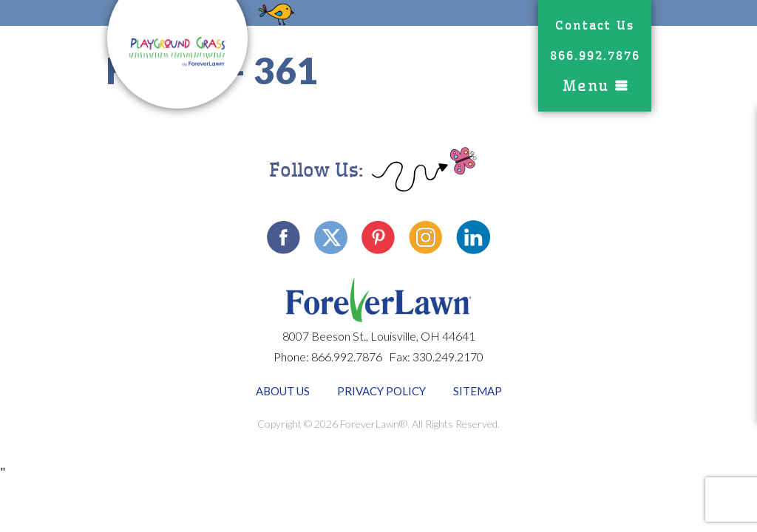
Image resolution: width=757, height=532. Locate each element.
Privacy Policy (381, 391)
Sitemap (478, 391)
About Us (283, 391)
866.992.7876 (595, 56)
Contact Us (595, 25)
